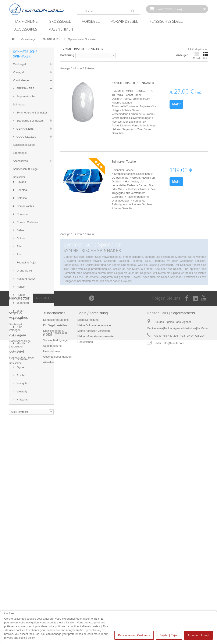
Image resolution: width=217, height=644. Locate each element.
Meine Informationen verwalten (96, 606)
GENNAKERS (25, 129)
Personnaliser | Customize (134, 635)
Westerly (22, 530)
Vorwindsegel (124, 21)
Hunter (20, 434)
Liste (206, 56)
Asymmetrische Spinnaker (24, 100)
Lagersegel (20, 153)
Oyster (20, 506)
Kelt (19, 458)
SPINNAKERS (25, 88)
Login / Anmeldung (93, 582)
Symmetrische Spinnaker (31, 113)
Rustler (21, 514)
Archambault (24, 313)
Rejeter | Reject (169, 635)
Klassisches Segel (166, 21)
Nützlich (22, 193)
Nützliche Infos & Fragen (31, 209)
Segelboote (23, 257)
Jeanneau (22, 442)
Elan (19, 393)
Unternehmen (25, 233)
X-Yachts (22, 538)
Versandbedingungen (29, 225)
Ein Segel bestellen (28, 201)
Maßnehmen (61, 29)
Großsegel (60, 21)
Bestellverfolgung (88, 589)
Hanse (20, 426)
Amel (19, 305)
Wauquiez (22, 522)
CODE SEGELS (26, 137)
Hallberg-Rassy (26, 418)
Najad (20, 490)
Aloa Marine (24, 297)
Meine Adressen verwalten (93, 600)
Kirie (19, 466)
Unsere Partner (26, 241)
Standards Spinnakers (30, 121)
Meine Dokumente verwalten (95, 595)
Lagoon (21, 474)
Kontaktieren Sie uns (29, 265)
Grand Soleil (24, 409)
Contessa (22, 353)
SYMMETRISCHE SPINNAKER (133, 83)
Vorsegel (91, 21)
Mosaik (197, 56)
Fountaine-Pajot (26, 401)
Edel (19, 385)
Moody (20, 482)
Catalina (21, 337)
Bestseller (19, 177)
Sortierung (67, 55)
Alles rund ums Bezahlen (31, 249)
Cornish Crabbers (27, 361)
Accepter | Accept (198, 635)
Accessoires (26, 29)
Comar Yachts (25, 345)
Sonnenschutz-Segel (26, 169)
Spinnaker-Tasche (124, 161)
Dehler (20, 369)
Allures (20, 289)
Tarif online (26, 21)
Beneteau (22, 329)
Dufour (20, 377)
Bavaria (21, 321)
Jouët (20, 450)
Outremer (22, 498)
